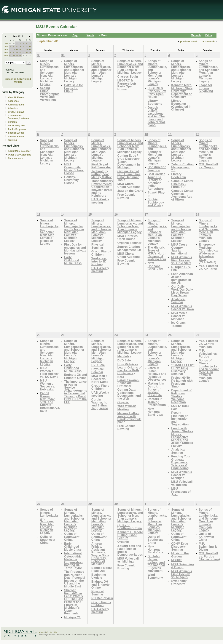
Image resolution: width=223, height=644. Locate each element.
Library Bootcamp (155, 102)
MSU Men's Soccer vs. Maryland (179, 316)
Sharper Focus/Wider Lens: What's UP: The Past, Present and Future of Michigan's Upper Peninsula (74, 602)
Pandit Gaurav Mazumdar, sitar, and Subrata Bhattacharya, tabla (50, 402)
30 (10, 43)
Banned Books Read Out (102, 569)
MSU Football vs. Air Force (208, 267)
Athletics (13, 108)
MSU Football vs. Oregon (208, 166)
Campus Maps (16, 158)
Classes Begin (128, 76)
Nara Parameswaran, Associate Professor (129, 381)
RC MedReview (102, 598)
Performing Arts (17, 126)
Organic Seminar (129, 243)
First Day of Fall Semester (101, 166)
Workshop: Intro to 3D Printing (99, 261)
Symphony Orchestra (179, 582)
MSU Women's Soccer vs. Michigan (182, 475)
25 (27, 53)
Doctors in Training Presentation (157, 402)
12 (30, 46)
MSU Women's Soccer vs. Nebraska (48, 385)
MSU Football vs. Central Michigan (208, 344)
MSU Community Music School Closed (74, 169)
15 (17, 49)
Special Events (16, 133)
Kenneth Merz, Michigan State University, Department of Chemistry (182, 91)
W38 (6, 49)
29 (17, 56)
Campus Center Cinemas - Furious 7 (182, 184)
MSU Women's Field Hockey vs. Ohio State (182, 260)
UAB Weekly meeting (100, 201)
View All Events (16, 97)
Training (12, 140)
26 (30, 53)
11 (27, 46)
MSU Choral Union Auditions (129, 185)
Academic (13, 101)
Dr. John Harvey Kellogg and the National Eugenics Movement (156, 564)
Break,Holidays (16, 112)
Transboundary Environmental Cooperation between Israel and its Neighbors (102, 188)
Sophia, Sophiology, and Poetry (156, 202)
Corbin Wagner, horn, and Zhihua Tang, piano (101, 404)
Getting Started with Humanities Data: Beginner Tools (129, 176)
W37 (6, 46)
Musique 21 (72, 617)
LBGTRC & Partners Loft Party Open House (127, 85)
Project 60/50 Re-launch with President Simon (182, 382)
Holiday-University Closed (71, 180)
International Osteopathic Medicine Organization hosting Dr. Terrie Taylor (73, 561)
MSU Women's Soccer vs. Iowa (183, 308)
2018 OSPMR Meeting (127, 408)
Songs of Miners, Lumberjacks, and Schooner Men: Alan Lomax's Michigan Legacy (50, 72)
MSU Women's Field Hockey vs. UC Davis (49, 372)
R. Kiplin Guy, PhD (181, 269)
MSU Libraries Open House (128, 237)
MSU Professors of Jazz (181, 491)
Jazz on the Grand (130, 191)
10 (24, 46)
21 (14, 53)
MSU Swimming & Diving (183, 566)
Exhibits (12, 122)
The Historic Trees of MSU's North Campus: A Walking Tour (157, 253)
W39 (6, 53)
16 (20, 49)
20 (10, 53)
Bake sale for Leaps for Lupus (74, 88)
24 (24, 53)
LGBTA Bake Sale (180, 407)
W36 (6, 43)
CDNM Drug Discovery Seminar (180, 547)
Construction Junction (157, 169)
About (42, 632)
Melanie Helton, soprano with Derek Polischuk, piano (130, 418)
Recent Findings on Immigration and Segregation (180, 418)
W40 (6, 56)
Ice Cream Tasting (178, 324)
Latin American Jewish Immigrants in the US (182, 278)
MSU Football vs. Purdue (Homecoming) (209, 556)
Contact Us (52, 632)
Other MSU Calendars (20, 155)
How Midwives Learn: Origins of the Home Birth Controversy (130, 369)
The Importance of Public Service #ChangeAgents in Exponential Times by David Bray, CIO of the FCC (76, 392)
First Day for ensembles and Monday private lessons (75, 249)
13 (10, 49)
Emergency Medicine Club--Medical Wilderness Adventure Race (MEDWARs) (209, 253)
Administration (16, 105)
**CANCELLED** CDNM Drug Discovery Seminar (183, 369)
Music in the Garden (180, 555)
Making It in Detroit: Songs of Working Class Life (156, 389)
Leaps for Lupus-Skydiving (206, 88)
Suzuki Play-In (156, 194)
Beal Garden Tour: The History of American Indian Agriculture (156, 181)
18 (27, 49)
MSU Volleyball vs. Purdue (208, 353)
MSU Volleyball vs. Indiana (182, 483)
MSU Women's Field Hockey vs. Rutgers (182, 574)
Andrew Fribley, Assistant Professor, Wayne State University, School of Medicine (100, 554)
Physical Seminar (98, 246)
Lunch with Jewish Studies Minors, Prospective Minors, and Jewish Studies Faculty (182, 437)
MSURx (177, 560)
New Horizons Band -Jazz (155, 266)
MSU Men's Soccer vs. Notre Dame (100, 379)
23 (20, 53)
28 (14, 56)
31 (14, 43)
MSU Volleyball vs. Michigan (128, 560)
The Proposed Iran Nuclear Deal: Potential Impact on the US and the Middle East (75, 579)
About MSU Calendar (19, 151)
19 (30, 49)
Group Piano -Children (101, 253)
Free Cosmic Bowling (126, 196)
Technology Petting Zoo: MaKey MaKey (102, 174)
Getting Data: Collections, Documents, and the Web (129, 394)
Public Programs (17, 129)
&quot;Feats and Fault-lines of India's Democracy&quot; (130, 550)
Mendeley (124, 356)
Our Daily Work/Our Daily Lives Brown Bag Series (182, 291)
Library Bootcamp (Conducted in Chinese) (181, 105)
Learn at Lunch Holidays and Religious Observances (157, 374)
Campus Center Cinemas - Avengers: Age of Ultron (182, 195)
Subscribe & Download (18, 79)
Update (18, 82)
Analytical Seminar (178, 301)
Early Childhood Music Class (73, 260)
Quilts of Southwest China (48, 540)
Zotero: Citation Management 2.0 (182, 167)
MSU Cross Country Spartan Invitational (179, 249)
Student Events (16, 137)
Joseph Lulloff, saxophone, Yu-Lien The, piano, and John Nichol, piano (157, 116)
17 (24, 49)
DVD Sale (98, 365)
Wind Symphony (155, 576)
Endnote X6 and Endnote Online (76, 376)
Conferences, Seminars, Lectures (18, 117)
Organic (123, 402)
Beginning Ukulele (99, 576)
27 (10, 56)
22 (17, 53)
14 (14, 49)
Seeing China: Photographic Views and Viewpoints (50, 94)
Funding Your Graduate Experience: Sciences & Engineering (181, 462)
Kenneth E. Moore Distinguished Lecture (130, 535)
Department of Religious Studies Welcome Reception (181, 396)
